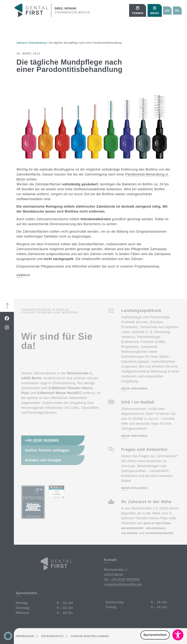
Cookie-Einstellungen (90, 636)
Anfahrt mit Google (43, 460)
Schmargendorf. (160, 533)
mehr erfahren (134, 388)
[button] (156, 10)
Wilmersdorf (132, 528)
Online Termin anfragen (47, 450)
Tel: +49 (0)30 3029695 (122, 580)
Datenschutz (52, 636)
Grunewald (156, 528)
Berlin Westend (157, 523)
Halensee (129, 533)
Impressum (25, 636)
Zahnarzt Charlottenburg (31, 43)
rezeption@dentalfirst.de (123, 584)
